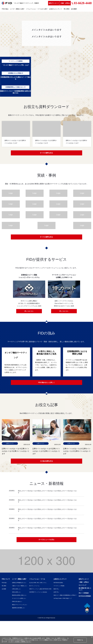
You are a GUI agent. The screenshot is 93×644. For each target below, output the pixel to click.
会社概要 (74, 9)
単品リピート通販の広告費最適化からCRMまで (78, 598)
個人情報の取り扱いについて (9, 623)
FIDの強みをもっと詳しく (46, 383)
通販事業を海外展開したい (21, 610)
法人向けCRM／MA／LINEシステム (45, 585)
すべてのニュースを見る (47, 542)
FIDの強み (5, 9)
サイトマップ (6, 619)
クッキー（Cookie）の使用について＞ (20, 642)
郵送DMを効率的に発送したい (22, 598)
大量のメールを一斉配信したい (22, 588)
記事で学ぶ (68, 595)
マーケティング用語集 (71, 588)
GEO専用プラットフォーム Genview (45, 595)
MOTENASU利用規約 (9, 630)
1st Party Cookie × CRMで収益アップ (75, 601)
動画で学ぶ (68, 591)
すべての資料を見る (47, 153)
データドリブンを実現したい (22, 601)
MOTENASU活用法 (70, 585)
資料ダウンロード (54, 3)
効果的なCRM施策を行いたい (22, 585)
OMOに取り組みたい (19, 604)
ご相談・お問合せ (65, 3)
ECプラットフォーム (41, 588)
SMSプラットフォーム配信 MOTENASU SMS (48, 591)
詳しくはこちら (29, 312)
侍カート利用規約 (8, 627)
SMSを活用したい (19, 595)
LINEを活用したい (19, 591)
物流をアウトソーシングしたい (22, 607)
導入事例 (67, 9)
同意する (80, 640)
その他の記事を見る (47, 463)
